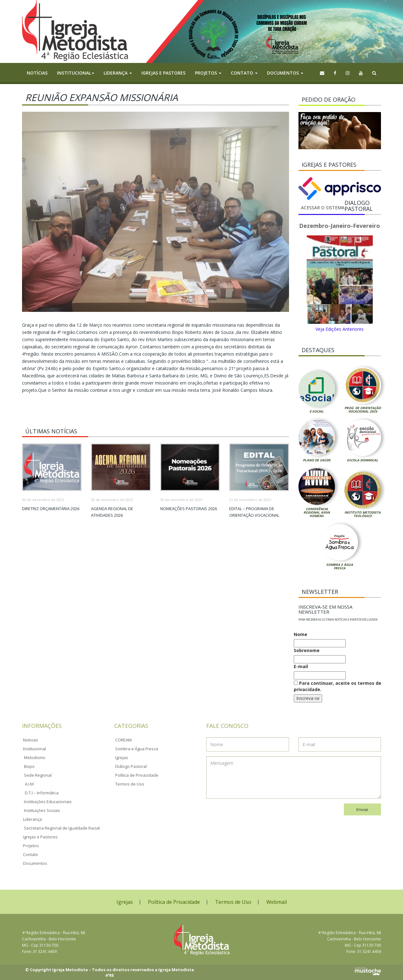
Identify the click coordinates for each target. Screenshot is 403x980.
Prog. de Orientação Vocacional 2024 (363, 410)
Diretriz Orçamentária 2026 (51, 509)
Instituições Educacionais (48, 802)
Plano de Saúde (317, 460)
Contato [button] (244, 73)
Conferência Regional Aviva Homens (317, 512)
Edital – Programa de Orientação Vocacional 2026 (254, 515)
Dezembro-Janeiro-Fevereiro (340, 226)
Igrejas (122, 758)
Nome (301, 634)
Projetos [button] (208, 73)
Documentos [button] (285, 73)
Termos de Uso (130, 784)
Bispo (29, 766)
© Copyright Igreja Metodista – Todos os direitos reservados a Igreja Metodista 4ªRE (110, 973)
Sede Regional (38, 775)
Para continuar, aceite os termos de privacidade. (338, 686)
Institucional (34, 749)
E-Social (317, 411)
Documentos (35, 863)
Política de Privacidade (137, 775)
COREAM (123, 740)
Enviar (362, 809)
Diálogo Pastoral (131, 766)
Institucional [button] (76, 73)
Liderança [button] (118, 73)
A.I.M (29, 784)
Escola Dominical (363, 460)
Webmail (277, 902)
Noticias (31, 740)
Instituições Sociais (42, 810)
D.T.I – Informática (42, 793)
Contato (31, 854)
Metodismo (35, 758)
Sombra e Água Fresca (340, 566)
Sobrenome (307, 650)
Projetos (31, 846)
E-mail (301, 666)
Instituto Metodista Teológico (363, 514)
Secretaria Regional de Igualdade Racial (62, 828)
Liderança (32, 819)
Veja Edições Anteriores (340, 329)
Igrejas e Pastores (163, 73)
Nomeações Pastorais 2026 (189, 509)
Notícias (37, 73)
